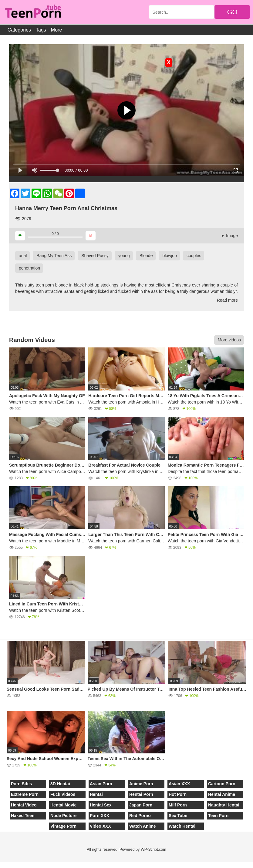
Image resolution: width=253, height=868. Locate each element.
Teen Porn (218, 816)
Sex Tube (178, 816)
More (56, 30)
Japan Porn (141, 805)
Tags (41, 30)
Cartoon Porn (222, 784)
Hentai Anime (222, 794)
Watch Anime (143, 826)
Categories (19, 30)
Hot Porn (178, 794)
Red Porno (140, 816)
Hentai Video (24, 805)
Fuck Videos (63, 794)
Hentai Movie (63, 805)
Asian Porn (101, 784)
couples (194, 256)
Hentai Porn (141, 794)
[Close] (0, 865)
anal (23, 256)
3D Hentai (60, 784)
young (124, 256)
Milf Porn (178, 805)
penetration (29, 268)
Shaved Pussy (95, 256)
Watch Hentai (182, 826)
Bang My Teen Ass (54, 256)
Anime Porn (141, 784)
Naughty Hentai (224, 805)
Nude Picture (63, 816)
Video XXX (100, 826)
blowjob (169, 256)
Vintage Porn (63, 826)
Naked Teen (23, 816)
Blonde (146, 256)
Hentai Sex (101, 805)
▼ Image (229, 236)
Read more (227, 300)
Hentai (96, 794)
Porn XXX (100, 816)
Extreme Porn (25, 794)
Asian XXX (179, 784)
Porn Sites (21, 784)
